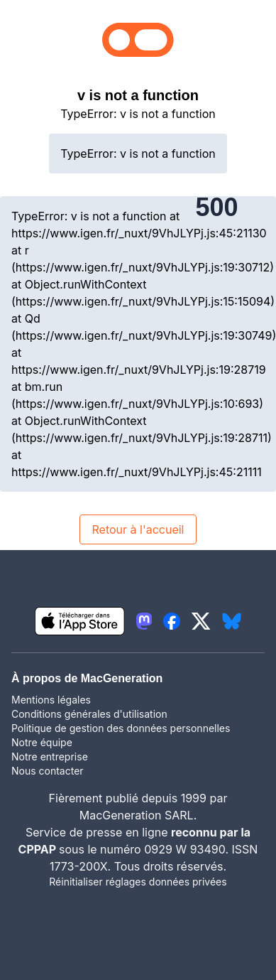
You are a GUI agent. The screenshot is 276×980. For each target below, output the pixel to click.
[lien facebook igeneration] (172, 621)
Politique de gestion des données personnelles (121, 728)
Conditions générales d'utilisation (89, 714)
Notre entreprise (50, 756)
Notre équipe (42, 742)
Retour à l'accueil (138, 529)
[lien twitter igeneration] (201, 621)
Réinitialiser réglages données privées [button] (138, 882)
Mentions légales (51, 700)
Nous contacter (48, 771)
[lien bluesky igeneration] (232, 621)
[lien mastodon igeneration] (144, 621)
